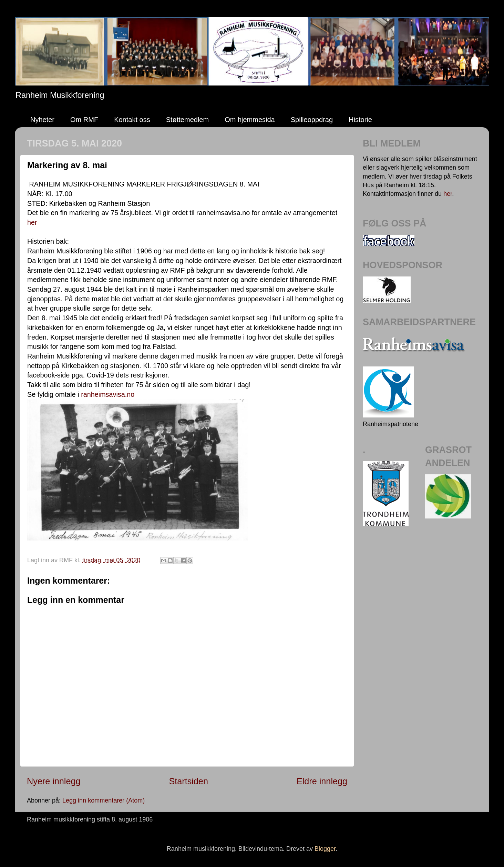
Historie (360, 120)
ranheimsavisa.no (108, 394)
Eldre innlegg (322, 781)
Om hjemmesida (250, 120)
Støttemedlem (187, 120)
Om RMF (84, 120)
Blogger (325, 849)
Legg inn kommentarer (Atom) (104, 800)
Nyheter (42, 120)
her (32, 222)
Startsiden (188, 781)
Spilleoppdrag (312, 120)
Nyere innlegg (54, 781)
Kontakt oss (132, 120)
